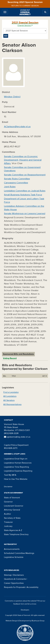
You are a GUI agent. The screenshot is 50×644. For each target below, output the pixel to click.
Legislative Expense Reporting (18, 471)
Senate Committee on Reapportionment (25, 175)
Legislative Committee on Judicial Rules (25, 191)
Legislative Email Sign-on (16, 459)
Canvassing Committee (16, 183)
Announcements (12, 549)
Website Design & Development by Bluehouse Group (25, 621)
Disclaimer (8, 487)
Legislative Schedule (14, 557)
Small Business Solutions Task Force (23, 195)
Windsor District (12, 97)
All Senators (9, 400)
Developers (25, 610)
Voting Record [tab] (10, 358)
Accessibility (33, 587)
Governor (8, 502)
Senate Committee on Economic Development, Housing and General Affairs (23, 160)
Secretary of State (12, 518)
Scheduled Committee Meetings (19, 553)
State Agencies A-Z (13, 530)
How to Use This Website (16, 479)
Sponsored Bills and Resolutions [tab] (18, 354)
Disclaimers (18, 575)
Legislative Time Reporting (16, 467)
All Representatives (12, 404)
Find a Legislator (11, 392)
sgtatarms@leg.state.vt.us (17, 437)
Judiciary (8, 526)
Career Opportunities (14, 583)
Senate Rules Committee (17, 179)
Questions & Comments (15, 579)
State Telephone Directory (16, 534)
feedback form (19, 604)
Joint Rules (10, 187)
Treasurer (8, 522)
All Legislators (10, 396)
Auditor (7, 514)
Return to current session (25, 6)
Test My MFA (10, 475)
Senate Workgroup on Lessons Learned (25, 214)
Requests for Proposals (15, 587)
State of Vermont (12, 498)
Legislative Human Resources (18, 463)
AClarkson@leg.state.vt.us (17, 127)
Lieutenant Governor (14, 506)
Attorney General (12, 510)
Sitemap (8, 575)
